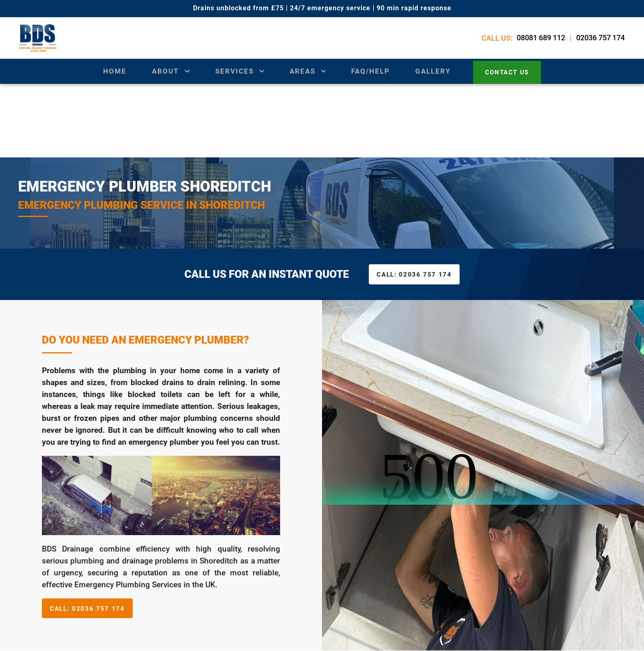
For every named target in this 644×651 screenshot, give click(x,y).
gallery (434, 77)
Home (112, 77)
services (232, 77)
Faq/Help (371, 77)
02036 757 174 (602, 41)
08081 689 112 (542, 41)
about (163, 77)
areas (302, 77)
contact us (509, 78)
